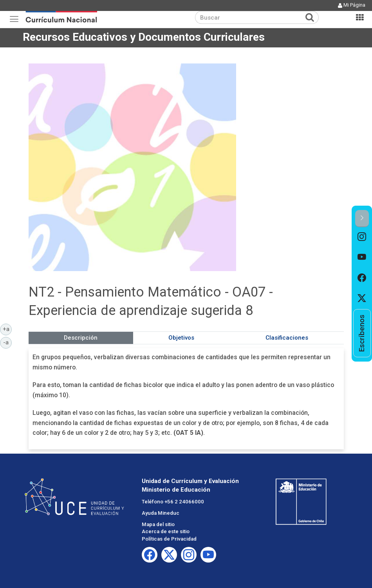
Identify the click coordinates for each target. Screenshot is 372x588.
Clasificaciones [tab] (287, 338)
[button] (362, 218)
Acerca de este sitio (166, 531)
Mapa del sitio (158, 524)
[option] (362, 237)
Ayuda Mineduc (161, 513)
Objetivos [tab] (181, 338)
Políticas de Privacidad (169, 539)
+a (7, 329)
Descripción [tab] (81, 338)
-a (7, 342)
